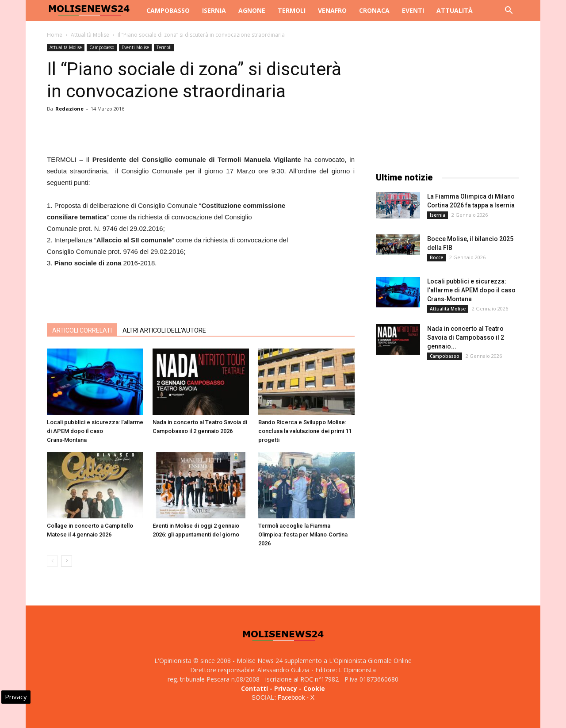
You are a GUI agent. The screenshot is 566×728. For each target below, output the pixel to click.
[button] (509, 11)
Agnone (252, 10)
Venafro (332, 10)
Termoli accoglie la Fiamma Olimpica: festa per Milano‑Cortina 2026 (303, 535)
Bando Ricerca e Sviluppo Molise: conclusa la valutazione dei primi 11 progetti (305, 431)
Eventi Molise (135, 47)
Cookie (314, 688)
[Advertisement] (201, 294)
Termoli (292, 10)
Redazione (69, 109)
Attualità (455, 10)
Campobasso (168, 10)
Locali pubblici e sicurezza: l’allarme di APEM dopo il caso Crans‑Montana (95, 431)
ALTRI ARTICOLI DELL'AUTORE (164, 330)
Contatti (254, 688)
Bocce (436, 257)
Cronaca (374, 10)
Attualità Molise (90, 35)
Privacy (286, 688)
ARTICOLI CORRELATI (82, 330)
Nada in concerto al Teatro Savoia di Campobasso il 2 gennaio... (466, 337)
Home (55, 35)
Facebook (291, 697)
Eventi (413, 10)
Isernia (214, 10)
